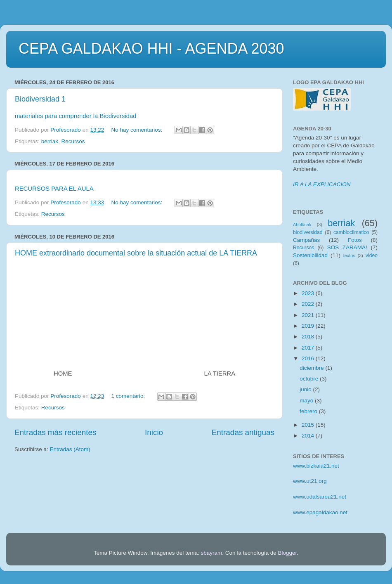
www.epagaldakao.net (320, 512)
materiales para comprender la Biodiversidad (76, 116)
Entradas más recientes (55, 432)
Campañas (306, 240)
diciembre (312, 368)
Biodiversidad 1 (40, 99)
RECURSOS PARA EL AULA (54, 189)
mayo (307, 401)
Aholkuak (302, 225)
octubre (310, 379)
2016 (309, 358)
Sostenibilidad (310, 255)
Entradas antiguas (243, 432)
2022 (309, 304)
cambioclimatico (351, 232)
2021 (309, 315)
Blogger (287, 553)
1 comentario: (129, 396)
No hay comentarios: (137, 130)
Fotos (355, 240)
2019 (309, 326)
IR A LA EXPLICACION (322, 184)
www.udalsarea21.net (320, 497)
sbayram (212, 553)
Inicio (154, 432)
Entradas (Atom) (70, 449)
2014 (309, 436)
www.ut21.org (310, 481)
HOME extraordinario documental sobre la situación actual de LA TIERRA (136, 253)
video (372, 255)
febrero (309, 411)
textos (349, 255)
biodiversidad (308, 232)
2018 (309, 337)
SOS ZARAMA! (347, 247)
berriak (50, 141)
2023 (309, 293)
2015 (309, 425)
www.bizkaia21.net (316, 466)
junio (306, 389)
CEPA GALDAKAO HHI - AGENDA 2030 (151, 48)
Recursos (73, 141)
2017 (309, 348)
